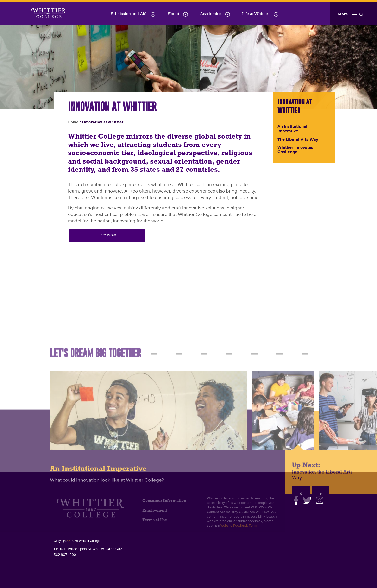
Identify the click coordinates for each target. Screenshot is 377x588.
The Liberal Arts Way (298, 140)
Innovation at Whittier (295, 106)
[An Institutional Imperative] (149, 529)
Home (73, 122)
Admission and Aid (129, 14)
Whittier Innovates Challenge (295, 150)
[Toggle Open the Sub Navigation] (350, 13)
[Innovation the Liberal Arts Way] (283, 529)
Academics (211, 14)
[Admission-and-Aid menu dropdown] (153, 14)
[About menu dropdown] (185, 14)
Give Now (107, 235)
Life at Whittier (256, 14)
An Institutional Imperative (292, 129)
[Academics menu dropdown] (228, 14)
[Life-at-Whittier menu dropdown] (276, 14)
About (173, 14)
